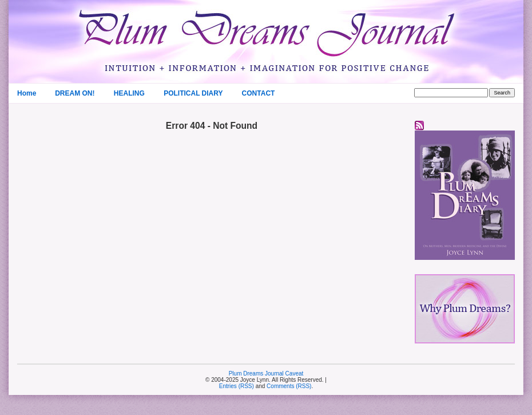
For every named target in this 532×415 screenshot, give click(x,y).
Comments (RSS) (289, 386)
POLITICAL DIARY (193, 93)
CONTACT (259, 93)
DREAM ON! (75, 93)
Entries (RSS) (237, 386)
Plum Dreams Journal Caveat (266, 373)
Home (27, 93)
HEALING (129, 93)
